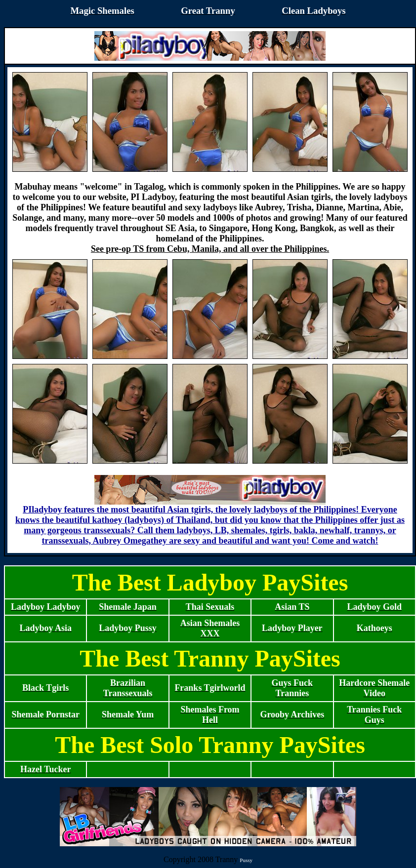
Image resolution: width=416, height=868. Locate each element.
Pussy (246, 860)
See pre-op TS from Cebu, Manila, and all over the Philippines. (210, 249)
